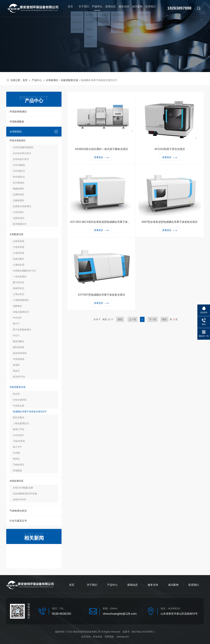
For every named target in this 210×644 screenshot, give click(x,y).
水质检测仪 (52, 80)
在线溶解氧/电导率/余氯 (25, 494)
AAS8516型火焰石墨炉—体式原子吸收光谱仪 (102, 150)
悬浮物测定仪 (20, 224)
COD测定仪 (19, 171)
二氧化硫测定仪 (21, 423)
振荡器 (16, 365)
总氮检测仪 (19, 200)
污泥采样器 (19, 247)
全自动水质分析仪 (22, 153)
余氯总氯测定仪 (21, 312)
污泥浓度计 (19, 212)
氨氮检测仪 (19, 189)
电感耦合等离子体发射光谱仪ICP (30, 412)
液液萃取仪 (19, 288)
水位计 (16, 335)
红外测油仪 (19, 183)
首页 (68, 8)
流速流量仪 (19, 259)
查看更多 (101, 158)
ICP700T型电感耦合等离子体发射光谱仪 (101, 295)
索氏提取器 (19, 347)
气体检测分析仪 (18, 511)
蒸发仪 (16, 371)
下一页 (153, 319)
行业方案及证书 (18, 521)
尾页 (164, 319)
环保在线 (97, 637)
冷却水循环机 (20, 400)
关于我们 (82, 8)
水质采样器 (19, 241)
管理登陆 (109, 637)
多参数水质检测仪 (22, 206)
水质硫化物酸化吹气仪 (24, 271)
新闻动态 (109, 8)
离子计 (16, 324)
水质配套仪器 (16, 234)
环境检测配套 (17, 122)
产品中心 (95, 10)
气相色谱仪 (19, 465)
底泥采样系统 (20, 353)
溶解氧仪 (17, 306)
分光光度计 (19, 435)
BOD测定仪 (19, 177)
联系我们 (150, 8)
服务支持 (123, 8)
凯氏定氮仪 (19, 417)
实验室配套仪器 (69, 80)
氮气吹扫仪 (19, 282)
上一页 (133, 319)
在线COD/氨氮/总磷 (23, 488)
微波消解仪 (19, 341)
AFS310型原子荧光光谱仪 (170, 150)
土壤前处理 (19, 265)
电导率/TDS (19, 377)
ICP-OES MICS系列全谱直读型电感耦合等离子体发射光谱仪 (101, 223)
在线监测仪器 (16, 481)
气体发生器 (19, 406)
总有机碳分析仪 (21, 159)
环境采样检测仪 (18, 112)
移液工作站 (19, 429)
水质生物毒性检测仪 (23, 147)
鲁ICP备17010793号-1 (143, 632)
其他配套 (17, 470)
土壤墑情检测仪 (21, 300)
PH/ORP (17, 318)
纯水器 (16, 394)
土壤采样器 (19, 253)
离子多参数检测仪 (22, 330)
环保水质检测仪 (18, 140)
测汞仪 (16, 459)
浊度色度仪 (19, 218)
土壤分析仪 (19, 294)
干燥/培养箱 (19, 441)
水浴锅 (16, 453)
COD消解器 (19, 165)
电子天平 (17, 447)
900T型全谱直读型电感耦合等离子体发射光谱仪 (170, 223)
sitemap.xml (122, 637)
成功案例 (136, 8)
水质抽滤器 (19, 359)
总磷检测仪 (19, 194)
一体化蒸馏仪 (20, 276)
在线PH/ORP (20, 499)
